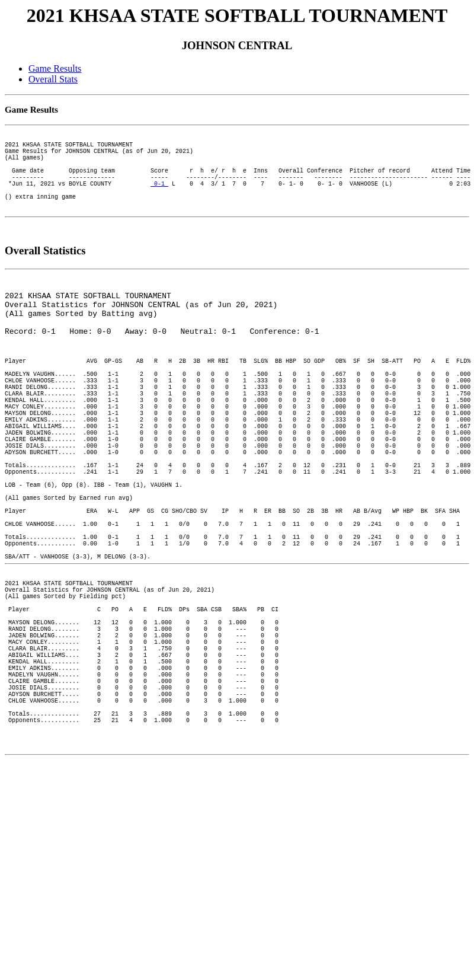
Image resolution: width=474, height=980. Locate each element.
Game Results (55, 68)
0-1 (159, 199)
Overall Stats (53, 79)
